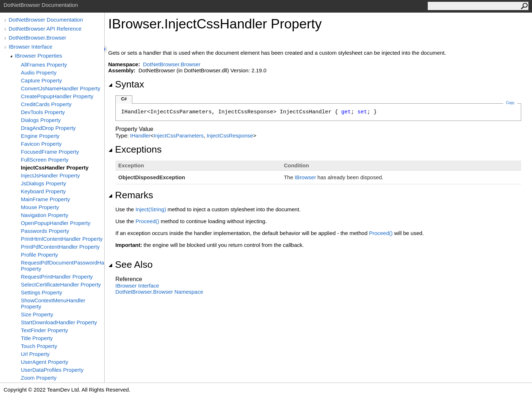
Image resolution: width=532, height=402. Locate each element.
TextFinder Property (44, 330)
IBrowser (305, 177)
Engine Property (40, 136)
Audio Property (39, 73)
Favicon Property (41, 144)
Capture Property (41, 80)
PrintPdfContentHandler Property (60, 247)
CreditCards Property (46, 104)
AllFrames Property (44, 65)
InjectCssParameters (178, 135)
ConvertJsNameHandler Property (61, 88)
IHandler (140, 135)
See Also (130, 265)
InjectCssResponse (230, 135)
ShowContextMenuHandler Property (53, 303)
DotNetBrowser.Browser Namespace (159, 292)
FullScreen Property (45, 160)
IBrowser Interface (31, 47)
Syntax (126, 84)
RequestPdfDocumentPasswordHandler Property (63, 266)
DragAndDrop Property (48, 128)
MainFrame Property (45, 199)
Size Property (37, 314)
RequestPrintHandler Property (57, 277)
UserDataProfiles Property (52, 370)
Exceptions (135, 149)
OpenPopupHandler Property (56, 223)
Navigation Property (45, 215)
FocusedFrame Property (50, 152)
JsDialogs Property (43, 183)
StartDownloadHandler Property (59, 322)
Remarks (131, 195)
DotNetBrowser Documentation (46, 20)
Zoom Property (39, 378)
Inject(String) (151, 209)
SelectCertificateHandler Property (61, 284)
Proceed (147, 221)
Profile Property (39, 255)
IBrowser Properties (38, 56)
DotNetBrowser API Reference (45, 29)
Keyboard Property (43, 191)
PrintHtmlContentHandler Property (62, 239)
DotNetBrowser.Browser (37, 38)
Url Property (35, 354)
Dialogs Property (41, 120)
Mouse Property (40, 207)
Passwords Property (45, 231)
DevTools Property (43, 112)
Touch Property (39, 346)
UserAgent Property (45, 362)
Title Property (37, 338)
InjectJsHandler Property (50, 175)
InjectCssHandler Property (55, 168)
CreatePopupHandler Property (57, 96)
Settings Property (42, 292)
